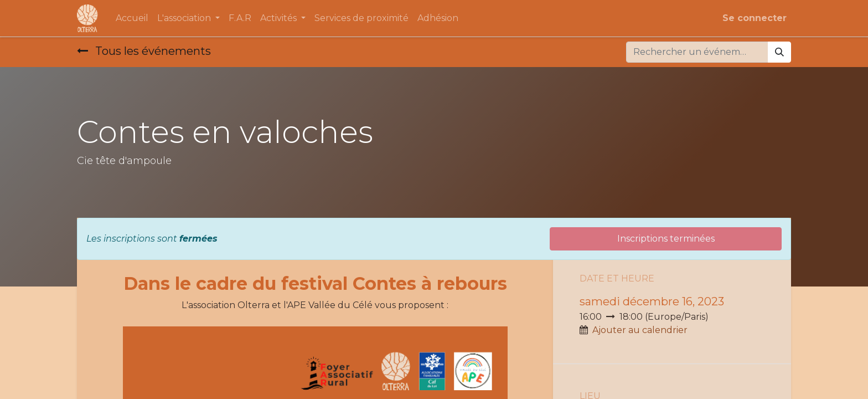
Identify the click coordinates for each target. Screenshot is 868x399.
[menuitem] (132, 18)
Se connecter (755, 18)
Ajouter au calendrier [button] (640, 330)
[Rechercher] (779, 52)
